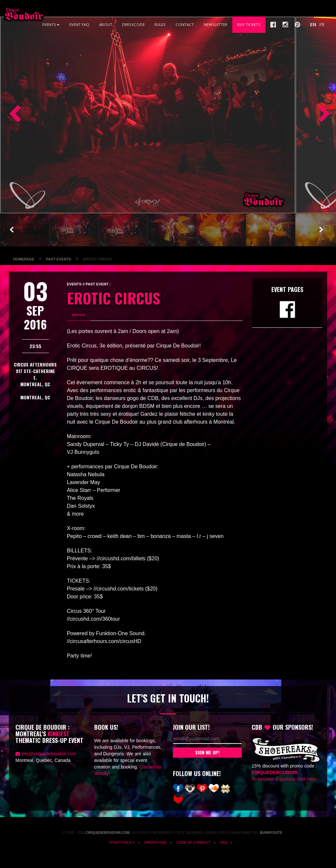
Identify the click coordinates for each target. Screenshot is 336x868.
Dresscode (133, 24)
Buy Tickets (249, 24)
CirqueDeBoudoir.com (108, 833)
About (106, 24)
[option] (148, 115)
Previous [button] (11, 115)
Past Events (59, 259)
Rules (160, 24)
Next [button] (321, 115)
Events (51, 24)
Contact (185, 24)
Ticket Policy (122, 842)
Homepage (24, 259)
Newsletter (216, 24)
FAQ (224, 842)
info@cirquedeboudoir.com (49, 754)
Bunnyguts (271, 833)
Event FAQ (79, 24)
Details (79, 315)
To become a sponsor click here (284, 779)
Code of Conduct (193, 842)
